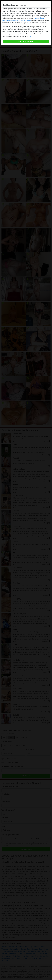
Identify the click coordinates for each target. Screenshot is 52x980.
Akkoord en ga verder (26, 41)
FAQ (30, 36)
